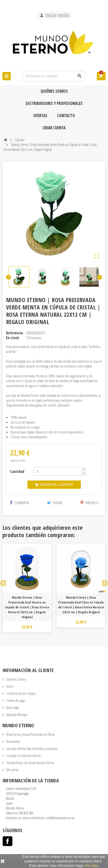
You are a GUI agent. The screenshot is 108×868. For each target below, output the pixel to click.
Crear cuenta (54, 128)
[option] (27, 588)
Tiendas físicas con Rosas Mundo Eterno (30, 763)
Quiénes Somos (54, 91)
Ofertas (40, 116)
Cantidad (17, 471)
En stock (12, 338)
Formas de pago (15, 700)
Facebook (8, 841)
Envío (9, 686)
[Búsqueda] (54, 76)
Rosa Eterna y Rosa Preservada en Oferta (30, 734)
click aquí (91, 866)
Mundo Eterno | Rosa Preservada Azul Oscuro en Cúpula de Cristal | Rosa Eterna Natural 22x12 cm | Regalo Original (27, 607)
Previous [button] (3, 583)
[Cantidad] (58, 471)
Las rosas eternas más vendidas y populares (32, 748)
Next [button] (105, 583)
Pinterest (89, 503)
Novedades (13, 741)
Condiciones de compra (21, 693)
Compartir (19, 503)
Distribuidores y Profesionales (54, 103)
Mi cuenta (12, 770)
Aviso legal (12, 707)
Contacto (66, 116)
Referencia (14, 333)
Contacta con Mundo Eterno (23, 756)
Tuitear (55, 503)
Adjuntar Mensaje (17, 715)
